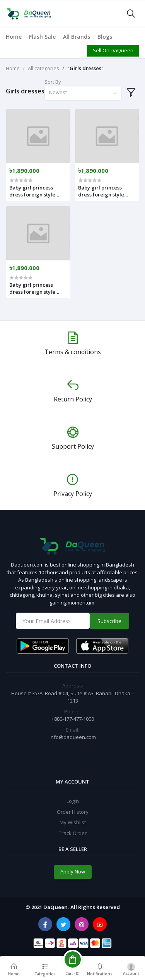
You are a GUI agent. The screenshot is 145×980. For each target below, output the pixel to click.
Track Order (73, 833)
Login (73, 801)
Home (14, 37)
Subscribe (109, 621)
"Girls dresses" (85, 68)
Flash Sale (42, 37)
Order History (73, 812)
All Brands (77, 37)
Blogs (105, 37)
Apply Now (73, 871)
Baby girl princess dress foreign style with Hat (32, 191)
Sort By (53, 82)
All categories (43, 68)
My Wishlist (73, 822)
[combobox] (83, 94)
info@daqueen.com (73, 737)
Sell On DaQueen (113, 50)
